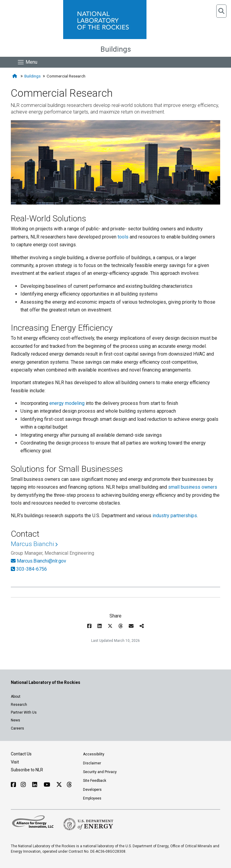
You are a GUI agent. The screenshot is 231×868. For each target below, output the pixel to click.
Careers (17, 728)
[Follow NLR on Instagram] (24, 785)
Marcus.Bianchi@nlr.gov (42, 561)
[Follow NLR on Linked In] (35, 785)
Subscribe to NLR (27, 770)
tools (123, 237)
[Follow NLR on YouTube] (48, 785)
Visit (15, 762)
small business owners (193, 487)
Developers (92, 790)
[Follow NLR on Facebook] (13, 785)
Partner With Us (24, 712)
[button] (221, 11)
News (15, 720)
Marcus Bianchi (32, 544)
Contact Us (21, 754)
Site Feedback (95, 781)
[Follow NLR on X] (59, 785)
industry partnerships (175, 516)
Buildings (116, 49)
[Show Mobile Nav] (27, 62)
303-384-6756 (32, 569)
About (16, 697)
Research (19, 705)
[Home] (15, 76)
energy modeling (67, 403)
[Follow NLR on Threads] (69, 785)
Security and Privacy (100, 772)
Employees (92, 798)
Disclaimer (92, 763)
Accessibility (94, 754)
